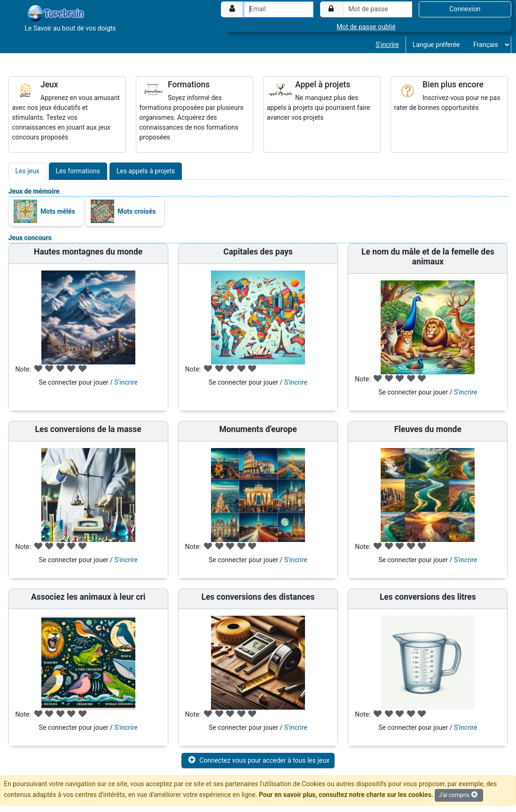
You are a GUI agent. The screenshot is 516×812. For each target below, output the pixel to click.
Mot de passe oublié (366, 27)
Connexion (465, 9)
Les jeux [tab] (27, 171)
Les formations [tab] (78, 171)
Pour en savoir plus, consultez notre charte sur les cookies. (346, 795)
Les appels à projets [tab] (146, 171)
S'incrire (387, 45)
